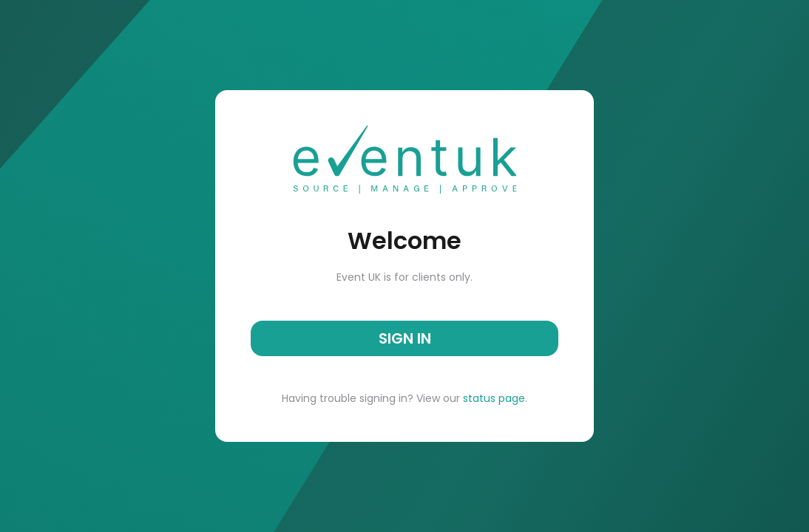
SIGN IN (405, 338)
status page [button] (492, 398)
